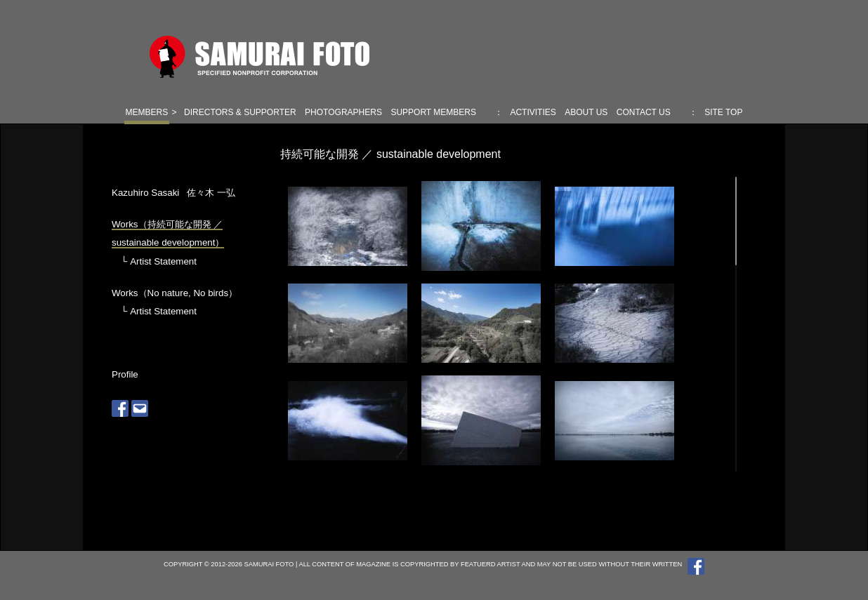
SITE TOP (723, 112)
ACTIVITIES (533, 112)
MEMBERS (147, 112)
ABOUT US (586, 112)
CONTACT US (644, 112)
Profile (125, 374)
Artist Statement (163, 261)
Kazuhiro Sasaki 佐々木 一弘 (173, 193)
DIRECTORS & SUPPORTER (240, 112)
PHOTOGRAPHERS (343, 112)
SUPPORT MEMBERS (433, 112)
